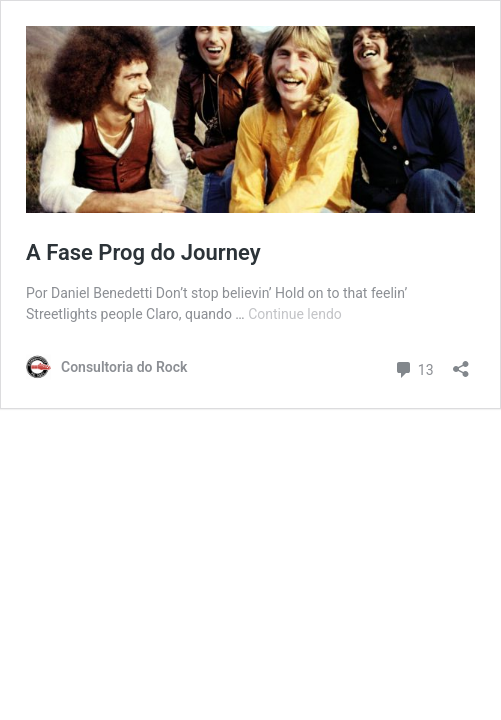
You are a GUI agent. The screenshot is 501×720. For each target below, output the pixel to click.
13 (413, 367)
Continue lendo (295, 314)
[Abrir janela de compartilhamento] (461, 362)
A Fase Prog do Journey (143, 252)
